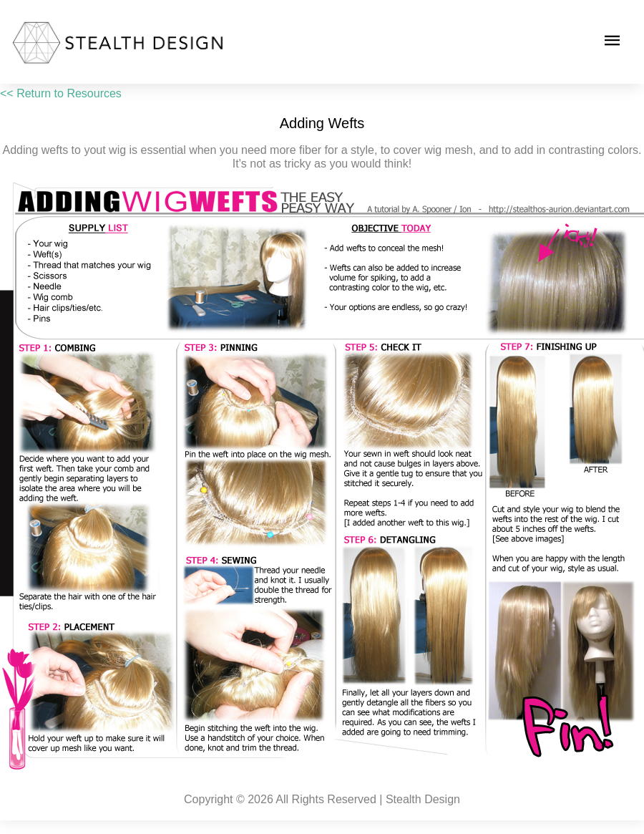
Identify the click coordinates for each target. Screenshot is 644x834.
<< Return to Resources (61, 93)
